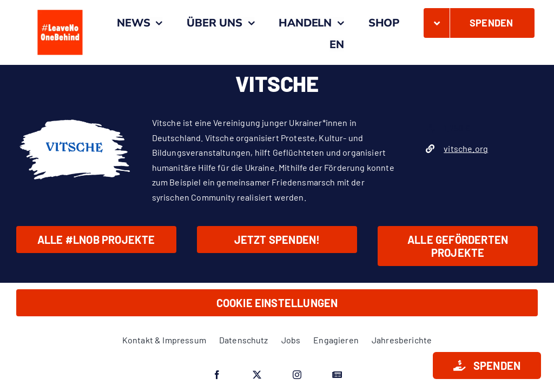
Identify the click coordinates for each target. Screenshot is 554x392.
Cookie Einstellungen (277, 303)
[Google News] (337, 375)
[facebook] (217, 375)
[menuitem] (337, 45)
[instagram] (297, 375)
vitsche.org (466, 148)
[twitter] (257, 375)
